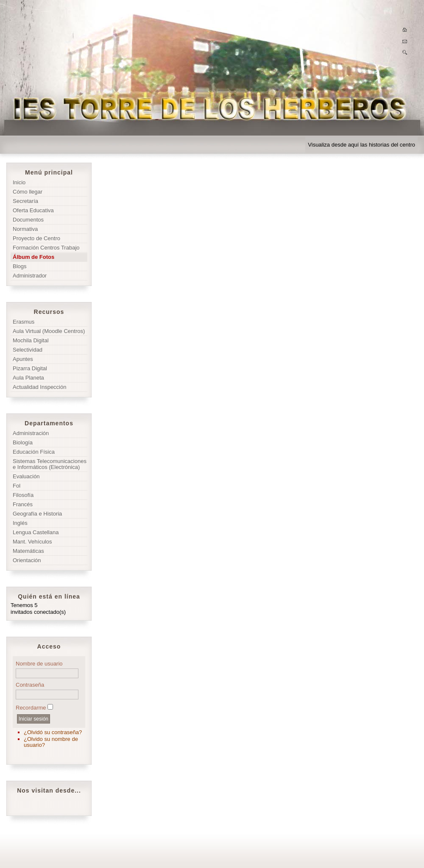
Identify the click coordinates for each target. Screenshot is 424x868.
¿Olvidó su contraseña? (53, 732)
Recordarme (31, 708)
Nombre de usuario (39, 664)
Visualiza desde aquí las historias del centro (361, 145)
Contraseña (30, 685)
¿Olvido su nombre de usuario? (51, 742)
